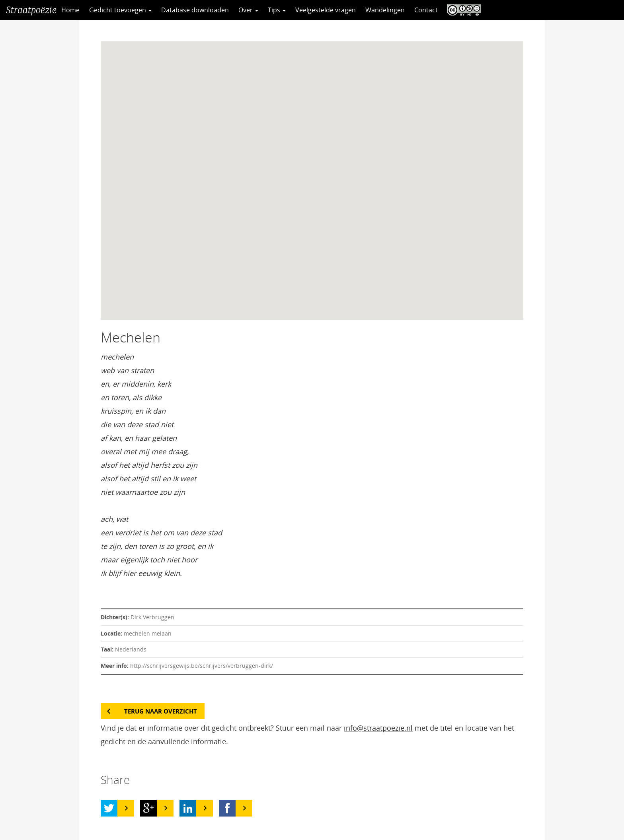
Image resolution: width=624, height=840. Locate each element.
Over (248, 10)
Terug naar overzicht (161, 711)
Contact (426, 10)
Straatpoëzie (31, 10)
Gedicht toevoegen (120, 10)
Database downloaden (195, 10)
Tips (277, 10)
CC (462, 10)
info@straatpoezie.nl (378, 728)
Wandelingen (385, 10)
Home (70, 10)
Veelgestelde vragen (326, 10)
